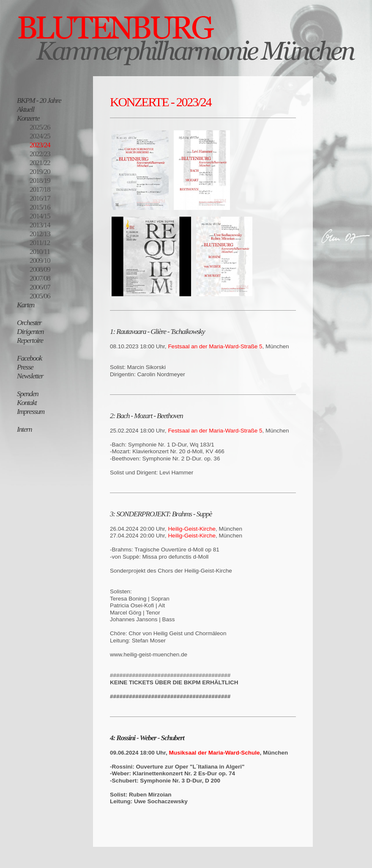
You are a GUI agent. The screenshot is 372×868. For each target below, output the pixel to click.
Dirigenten (30, 331)
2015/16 (40, 207)
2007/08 (40, 278)
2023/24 (40, 145)
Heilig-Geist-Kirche (192, 529)
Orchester (29, 322)
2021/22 (40, 163)
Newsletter (30, 376)
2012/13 (40, 234)
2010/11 (40, 251)
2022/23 (40, 154)
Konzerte (28, 118)
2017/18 (40, 189)
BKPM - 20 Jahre (39, 100)
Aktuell (26, 109)
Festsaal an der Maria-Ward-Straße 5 (215, 346)
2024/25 (40, 136)
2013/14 (40, 225)
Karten (26, 305)
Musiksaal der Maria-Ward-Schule (215, 753)
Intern (24, 429)
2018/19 (40, 180)
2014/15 (40, 216)
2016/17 (40, 198)
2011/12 (40, 242)
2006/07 (40, 287)
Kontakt (27, 402)
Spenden (28, 394)
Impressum (31, 411)
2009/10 (40, 260)
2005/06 (40, 296)
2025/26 (40, 127)
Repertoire (30, 340)
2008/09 (40, 269)
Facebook (29, 358)
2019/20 (40, 171)
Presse (25, 367)
